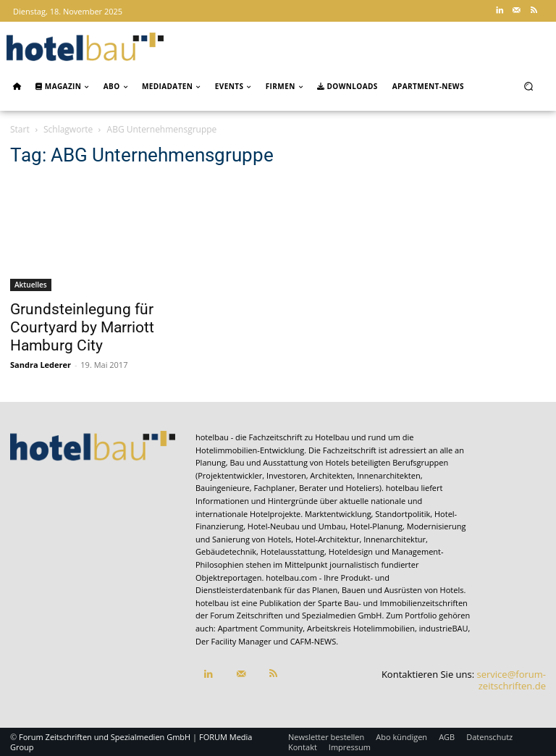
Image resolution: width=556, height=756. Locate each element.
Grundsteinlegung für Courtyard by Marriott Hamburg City (82, 327)
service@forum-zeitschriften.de (511, 680)
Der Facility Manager (233, 641)
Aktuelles (31, 285)
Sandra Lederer (41, 365)
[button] (529, 86)
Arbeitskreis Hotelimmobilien (361, 628)
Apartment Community (261, 628)
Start (20, 129)
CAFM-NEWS (313, 641)
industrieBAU (444, 628)
